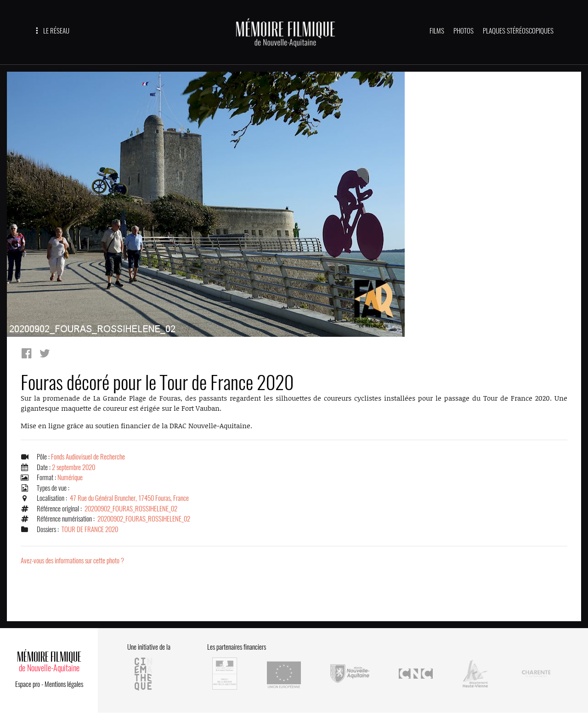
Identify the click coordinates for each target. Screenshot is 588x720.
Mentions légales (64, 684)
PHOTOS (464, 31)
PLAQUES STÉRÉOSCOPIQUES (518, 31)
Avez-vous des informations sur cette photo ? (72, 561)
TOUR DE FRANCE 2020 (90, 529)
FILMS (437, 31)
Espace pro (28, 684)
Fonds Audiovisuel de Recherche (88, 457)
